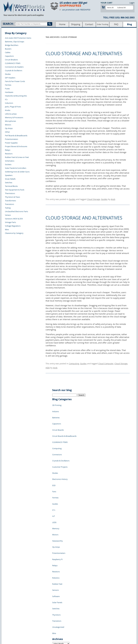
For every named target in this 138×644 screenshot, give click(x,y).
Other (7, 132)
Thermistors (10, 193)
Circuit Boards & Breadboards (64, 421)
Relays (8, 150)
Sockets (8, 164)
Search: (8, 24)
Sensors (55, 525)
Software (56, 530)
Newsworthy (57, 492)
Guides (72, 199)
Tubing (8, 208)
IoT (54, 475)
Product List (57, 619)
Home (62, 24)
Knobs (8, 110)
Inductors (9, 103)
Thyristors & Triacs (12, 197)
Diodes (8, 74)
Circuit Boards (58, 417)
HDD (48, 364)
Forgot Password (34, 628)
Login (132, 3)
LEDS (54, 480)
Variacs (8, 215)
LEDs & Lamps (11, 114)
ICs (6, 99)
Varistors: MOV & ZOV (14, 219)
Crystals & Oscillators (14, 70)
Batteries (56, 409)
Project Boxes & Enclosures (16, 146)
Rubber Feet (57, 521)
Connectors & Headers (14, 67)
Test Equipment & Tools (15, 190)
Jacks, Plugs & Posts (13, 107)
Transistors (9, 204)
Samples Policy (75, 612)
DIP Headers (10, 78)
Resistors (9, 154)
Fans (54, 459)
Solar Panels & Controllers (16, 168)
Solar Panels (57, 534)
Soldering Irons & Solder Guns (17, 172)
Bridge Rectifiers (12, 45)
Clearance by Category (14, 233)
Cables (8, 52)
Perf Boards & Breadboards (16, 136)
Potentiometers (11, 139)
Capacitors (9, 56)
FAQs (54, 622)
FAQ (116, 24)
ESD (54, 455)
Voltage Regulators (13, 226)
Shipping (76, 24)
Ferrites (8, 85)
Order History (33, 622)
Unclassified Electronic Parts (16, 211)
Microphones (10, 121)
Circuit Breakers (11, 60)
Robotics (56, 517)
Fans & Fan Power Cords (15, 81)
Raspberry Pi (57, 505)
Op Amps (9, 128)
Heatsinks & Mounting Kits (16, 96)
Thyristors (56, 542)
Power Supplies (11, 143)
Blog (129, 24)
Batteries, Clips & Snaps (15, 42)
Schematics (10, 161)
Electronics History (60, 450)
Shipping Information (36, 619)
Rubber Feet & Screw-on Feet (17, 157)
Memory (56, 484)
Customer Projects (60, 442)
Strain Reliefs (10, 179)
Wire (7, 229)
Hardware (9, 92)
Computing (74, 362)
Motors (8, 125)
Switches (9, 183)
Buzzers (8, 49)
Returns (30, 615)
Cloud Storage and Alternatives (84, 53)
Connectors (57, 434)
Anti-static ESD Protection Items (18, 38)
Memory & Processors (14, 117)
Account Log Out (34, 625)
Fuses (7, 89)
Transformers (10, 201)
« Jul (54, 596)
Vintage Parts (10, 222)
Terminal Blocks (11, 186)
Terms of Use (74, 619)
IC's (54, 471)
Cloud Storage (94, 199)
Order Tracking (103, 24)
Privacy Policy (75, 615)
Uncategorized (58, 550)
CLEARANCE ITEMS (13, 63)
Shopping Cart (58, 615)
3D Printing (57, 400)
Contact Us (32, 612)
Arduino (56, 404)
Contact (89, 24)
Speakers (9, 175)
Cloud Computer (106, 362)
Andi (113, 199)
